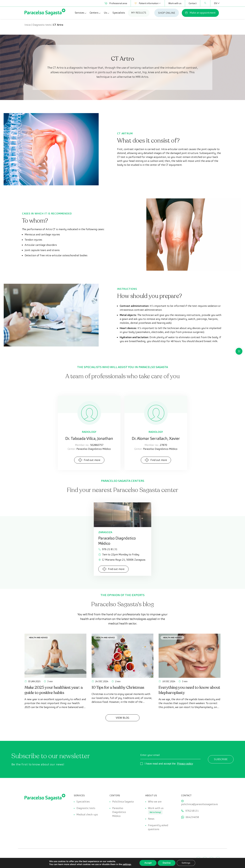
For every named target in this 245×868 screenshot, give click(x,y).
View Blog (122, 718)
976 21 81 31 (108, 549)
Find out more (89, 460)
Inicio (28, 25)
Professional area (116, 3)
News (151, 819)
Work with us (175, 3)
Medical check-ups (87, 815)
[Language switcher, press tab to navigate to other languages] (215, 3)
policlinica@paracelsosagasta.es (200, 804)
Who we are (155, 802)
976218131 (192, 811)
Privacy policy (185, 764)
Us (107, 13)
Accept (148, 863)
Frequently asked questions (158, 827)
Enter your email (150, 755)
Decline (167, 863)
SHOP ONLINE (167, 13)
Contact (193, 3)
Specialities (83, 802)
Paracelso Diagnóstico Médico (119, 812)
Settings (186, 863)
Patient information (148, 3)
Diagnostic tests (42, 25)
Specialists (119, 13)
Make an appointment (200, 13)
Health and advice (38, 637)
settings (127, 864)
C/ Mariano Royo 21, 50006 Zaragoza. (122, 560)
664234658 (192, 817)
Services (81, 13)
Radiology (89, 432)
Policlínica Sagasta (123, 802)
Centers (95, 13)
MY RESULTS (139, 13)
